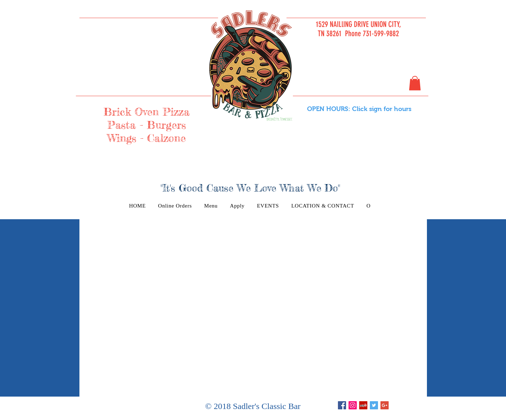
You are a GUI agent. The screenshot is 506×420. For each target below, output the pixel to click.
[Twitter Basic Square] (374, 405)
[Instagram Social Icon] (353, 405)
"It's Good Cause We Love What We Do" (250, 188)
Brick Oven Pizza (147, 112)
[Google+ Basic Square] (385, 405)
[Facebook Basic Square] (342, 405)
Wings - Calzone (147, 138)
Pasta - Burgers (147, 125)
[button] (415, 83)
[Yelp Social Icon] (363, 405)
